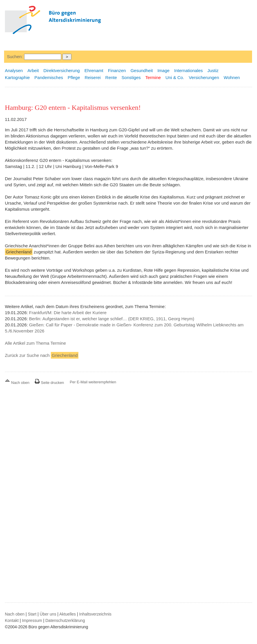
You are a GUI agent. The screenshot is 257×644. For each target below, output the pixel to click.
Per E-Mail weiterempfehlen (93, 382)
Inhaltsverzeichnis (95, 614)
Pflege (74, 77)
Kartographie (17, 77)
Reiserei (93, 77)
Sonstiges (131, 77)
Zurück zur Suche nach (42, 355)
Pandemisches (49, 77)
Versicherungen (204, 77)
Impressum (32, 620)
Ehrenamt (94, 70)
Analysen (14, 70)
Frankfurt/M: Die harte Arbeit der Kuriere (68, 313)
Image (163, 70)
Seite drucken (49, 383)
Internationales (188, 70)
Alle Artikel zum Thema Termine (35, 343)
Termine (153, 77)
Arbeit (33, 70)
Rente (111, 77)
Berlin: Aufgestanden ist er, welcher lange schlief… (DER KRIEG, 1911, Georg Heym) (112, 319)
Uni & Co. (175, 77)
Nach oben (18, 383)
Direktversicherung (62, 70)
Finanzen (117, 70)
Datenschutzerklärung (65, 620)
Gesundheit (142, 70)
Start (32, 614)
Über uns (48, 614)
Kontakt (12, 620)
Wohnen (232, 77)
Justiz (213, 70)
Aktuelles (68, 614)
